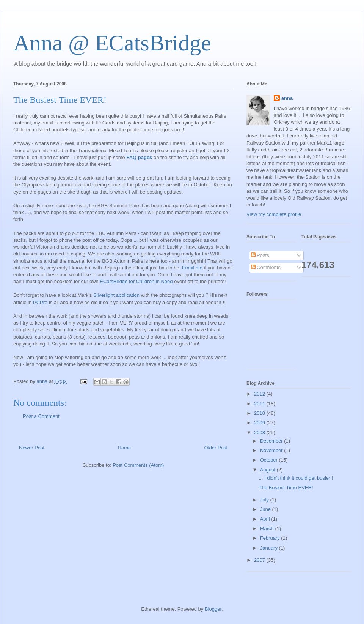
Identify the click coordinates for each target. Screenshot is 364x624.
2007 (260, 560)
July (265, 500)
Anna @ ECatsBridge (112, 43)
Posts (260, 255)
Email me (192, 268)
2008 (260, 433)
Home (125, 448)
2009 (260, 423)
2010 (260, 413)
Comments (266, 267)
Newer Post (32, 448)
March (268, 529)
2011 (260, 404)
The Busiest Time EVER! (286, 488)
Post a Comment (41, 416)
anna (287, 98)
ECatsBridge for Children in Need (136, 281)
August (268, 470)
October (270, 460)
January (270, 548)
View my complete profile (274, 214)
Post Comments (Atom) (138, 465)
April (266, 519)
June (266, 509)
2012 (260, 394)
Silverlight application (116, 295)
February (271, 538)
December (272, 441)
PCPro (40, 302)
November (272, 450)
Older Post (216, 448)
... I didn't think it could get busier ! (296, 478)
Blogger (213, 609)
